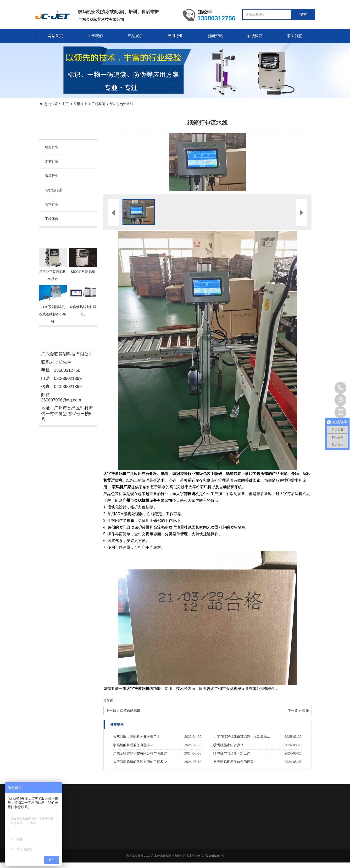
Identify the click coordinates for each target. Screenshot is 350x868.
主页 (65, 104)
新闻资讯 (215, 36)
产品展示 (135, 36)
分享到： (110, 700)
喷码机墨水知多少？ (228, 745)
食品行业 (52, 176)
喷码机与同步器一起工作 (232, 753)
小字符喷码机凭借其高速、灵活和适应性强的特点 (243, 737)
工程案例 (98, 104)
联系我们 (295, 36)
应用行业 (175, 36)
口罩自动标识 (130, 711)
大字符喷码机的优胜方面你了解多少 (140, 762)
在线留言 (255, 36)
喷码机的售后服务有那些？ (133, 745)
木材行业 (52, 161)
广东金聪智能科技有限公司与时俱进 (140, 753)
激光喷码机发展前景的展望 (233, 762)
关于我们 (95, 36)
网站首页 (55, 36)
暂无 (306, 711)
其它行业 (52, 204)
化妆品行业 (53, 190)
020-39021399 (340, 388)
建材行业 (52, 147)
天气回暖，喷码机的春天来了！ (137, 737)
